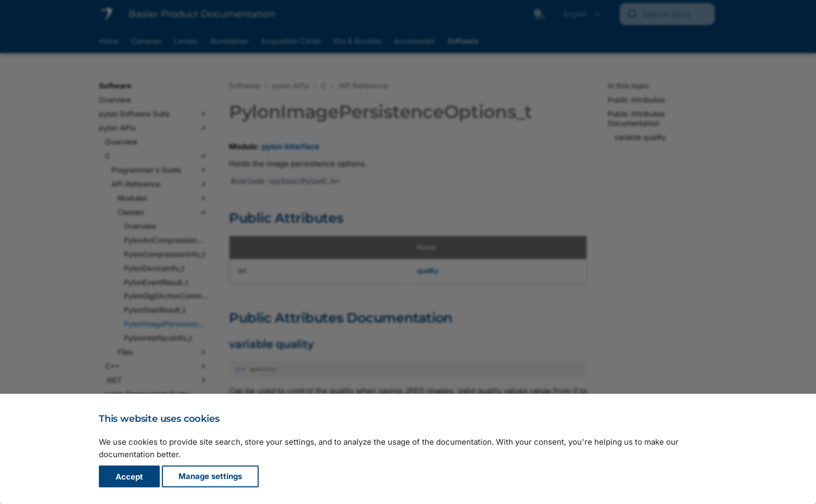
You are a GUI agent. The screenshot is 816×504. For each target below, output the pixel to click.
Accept (129, 477)
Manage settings (210, 477)
